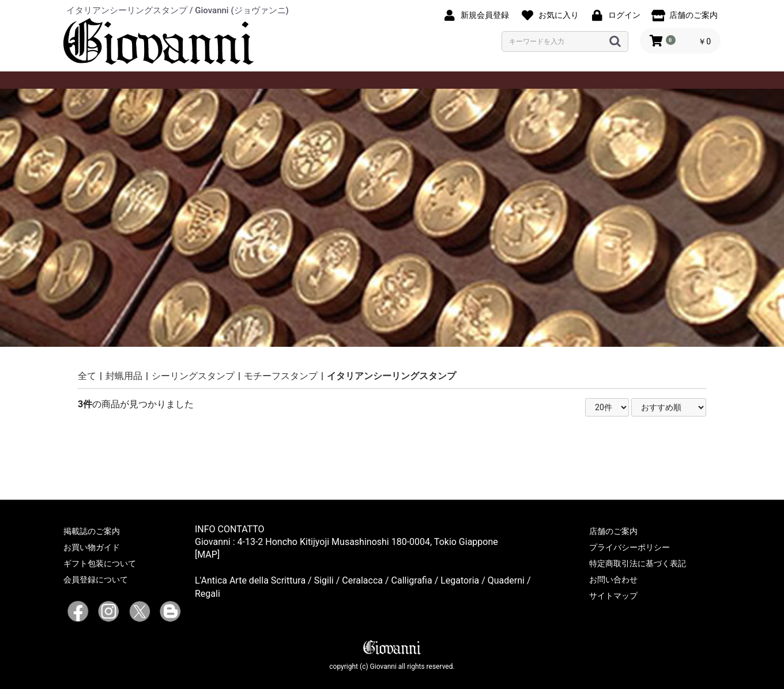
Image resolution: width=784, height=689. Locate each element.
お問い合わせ (613, 580)
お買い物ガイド (92, 547)
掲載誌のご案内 (92, 531)
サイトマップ (613, 596)
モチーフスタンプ (281, 376)
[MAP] (207, 554)
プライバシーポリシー (630, 547)
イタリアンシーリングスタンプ (391, 376)
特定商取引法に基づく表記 (638, 563)
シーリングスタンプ (193, 376)
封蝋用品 (124, 376)
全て (87, 376)
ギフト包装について (100, 563)
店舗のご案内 (613, 531)
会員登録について (96, 580)
